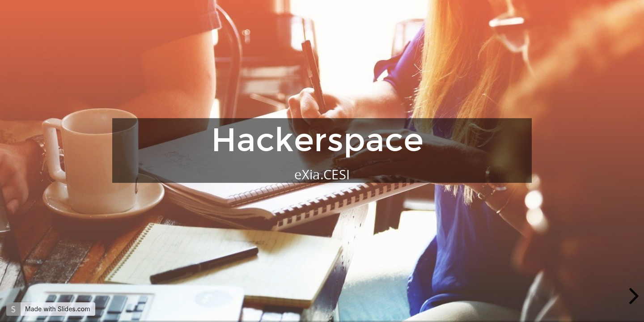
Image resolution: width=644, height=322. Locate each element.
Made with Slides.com (57, 309)
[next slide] (632, 296)
